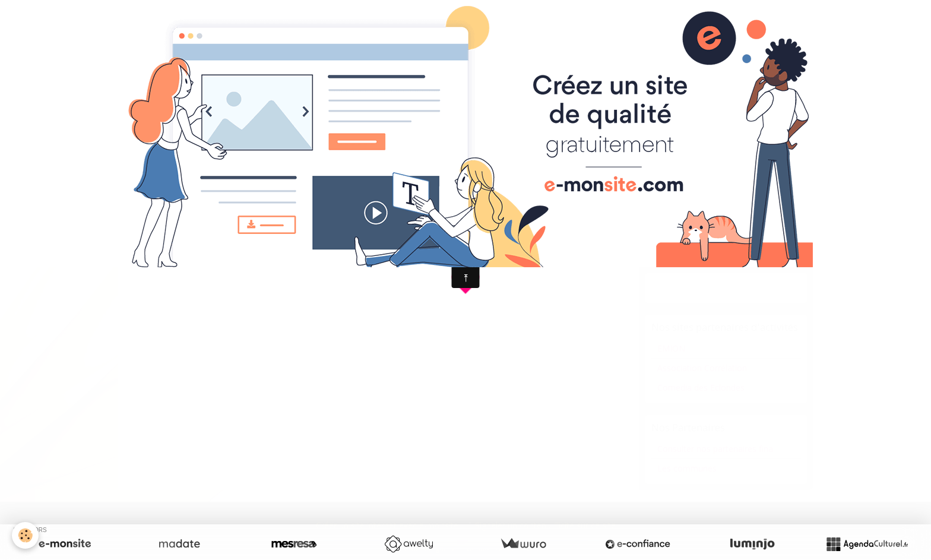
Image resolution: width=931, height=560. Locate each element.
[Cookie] (25, 535)
